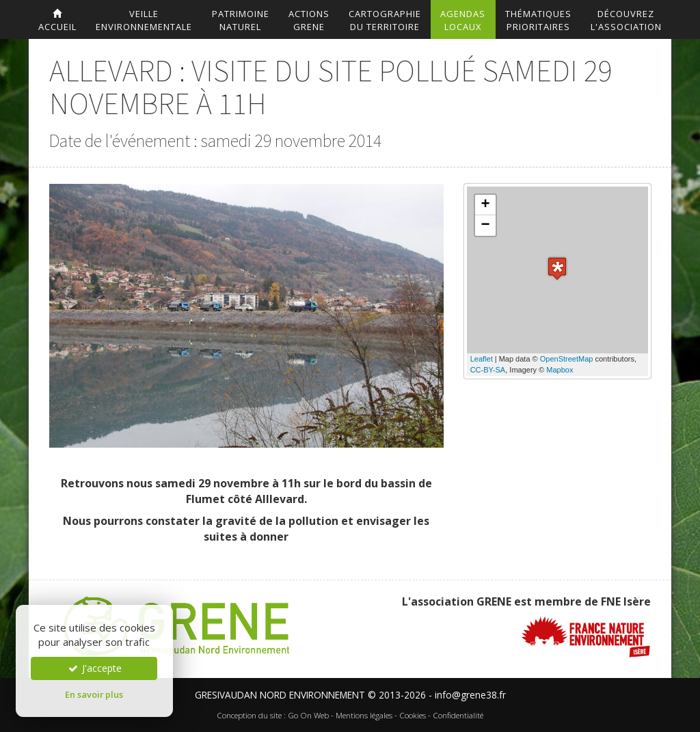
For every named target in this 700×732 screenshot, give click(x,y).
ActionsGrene (309, 20)
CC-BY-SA (488, 370)
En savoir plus (94, 694)
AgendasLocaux (463, 20)
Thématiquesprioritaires (538, 20)
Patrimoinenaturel (241, 20)
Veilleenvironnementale (144, 20)
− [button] (486, 226)
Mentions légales (364, 715)
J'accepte (94, 668)
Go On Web (308, 715)
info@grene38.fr (470, 695)
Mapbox (560, 370)
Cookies (413, 715)
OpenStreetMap (567, 359)
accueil (57, 21)
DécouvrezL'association (626, 20)
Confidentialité (458, 715)
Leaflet (482, 359)
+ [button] (486, 205)
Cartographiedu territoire (385, 20)
